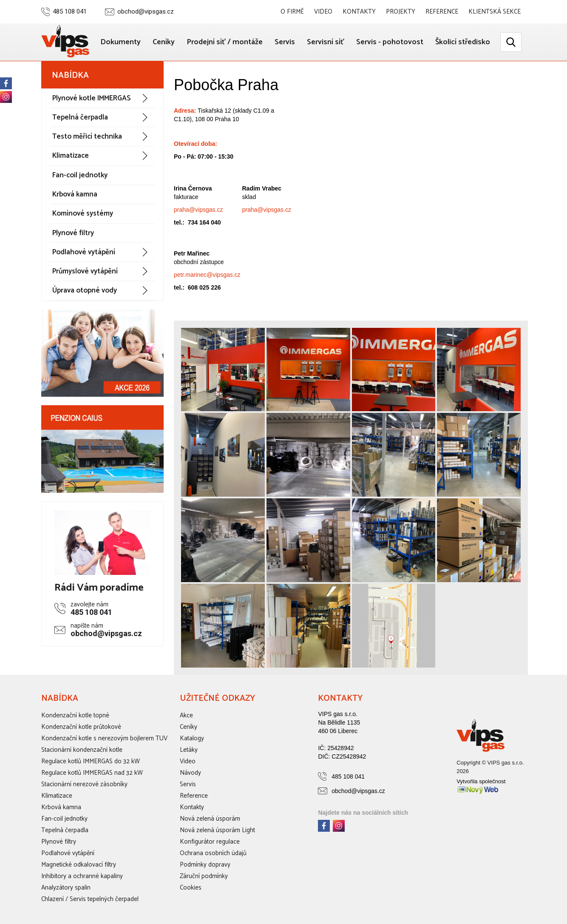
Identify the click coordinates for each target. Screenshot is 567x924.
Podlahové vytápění (84, 252)
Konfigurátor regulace (210, 842)
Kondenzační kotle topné (75, 715)
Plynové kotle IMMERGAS (91, 98)
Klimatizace (71, 156)
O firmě (292, 12)
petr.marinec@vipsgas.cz (207, 275)
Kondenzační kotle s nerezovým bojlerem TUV (104, 738)
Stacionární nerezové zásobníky (84, 784)
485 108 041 (70, 12)
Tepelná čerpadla (80, 117)
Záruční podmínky (204, 876)
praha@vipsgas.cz (198, 210)
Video (323, 12)
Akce (186, 715)
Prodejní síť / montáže (225, 42)
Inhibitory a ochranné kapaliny (82, 876)
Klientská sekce (495, 12)
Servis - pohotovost (390, 42)
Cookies (191, 888)
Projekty (401, 12)
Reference (442, 12)
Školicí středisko (463, 42)
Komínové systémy (83, 213)
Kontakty (359, 12)
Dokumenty (120, 42)
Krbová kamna (75, 194)
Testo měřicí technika (87, 136)
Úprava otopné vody (85, 290)
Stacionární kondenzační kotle (82, 750)
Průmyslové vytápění (85, 271)
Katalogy (192, 738)
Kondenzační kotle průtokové (81, 727)
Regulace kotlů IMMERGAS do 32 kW (91, 761)
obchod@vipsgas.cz (146, 12)
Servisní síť (326, 42)
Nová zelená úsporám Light (217, 830)
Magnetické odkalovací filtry (79, 865)
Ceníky (164, 42)
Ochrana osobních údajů (213, 853)
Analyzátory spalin (66, 888)
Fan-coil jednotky (80, 175)
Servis (285, 42)
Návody (190, 773)
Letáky (189, 750)
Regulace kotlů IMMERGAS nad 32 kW (92, 773)
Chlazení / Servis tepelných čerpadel (90, 899)
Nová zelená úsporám (210, 819)
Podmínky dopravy (205, 865)
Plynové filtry (73, 233)
